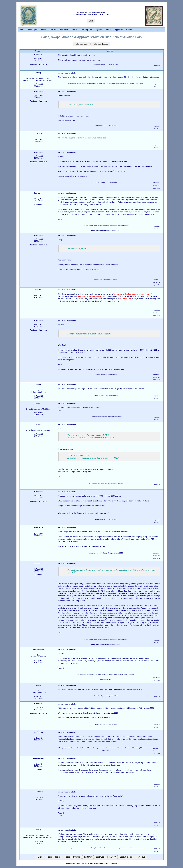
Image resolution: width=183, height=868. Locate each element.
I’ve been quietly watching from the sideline (126, 389)
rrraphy (38, 403)
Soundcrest (38, 193)
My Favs (99, 30)
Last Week (64, 30)
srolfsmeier (38, 732)
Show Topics (33, 30)
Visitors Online (87, 863)
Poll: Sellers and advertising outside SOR (126, 689)
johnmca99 (38, 792)
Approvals (119, 30)
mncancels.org (106, 680)
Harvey (38, 73)
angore (38, 384)
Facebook (113, 863)
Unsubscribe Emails (101, 863)
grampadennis (38, 758)
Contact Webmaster (73, 863)
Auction (108, 30)
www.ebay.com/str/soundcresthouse (106, 231)
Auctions (34, 64)
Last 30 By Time (86, 30)
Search (44, 30)
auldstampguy (38, 649)
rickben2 (38, 134)
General (130, 30)
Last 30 (74, 30)
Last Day (53, 30)
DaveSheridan (38, 527)
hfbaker (38, 290)
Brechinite (38, 55)
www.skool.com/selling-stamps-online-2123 (106, 553)
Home (22, 30)
